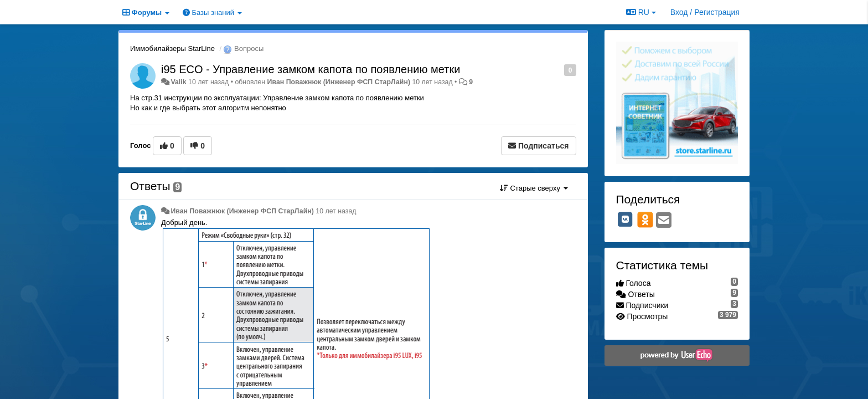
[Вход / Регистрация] (705, 12)
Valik (178, 82)
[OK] (645, 219)
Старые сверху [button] (534, 188)
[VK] (626, 219)
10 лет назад (336, 211)
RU (641, 12)
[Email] (664, 221)
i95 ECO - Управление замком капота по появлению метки (311, 69)
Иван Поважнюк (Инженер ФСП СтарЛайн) (339, 82)
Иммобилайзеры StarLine (172, 48)
